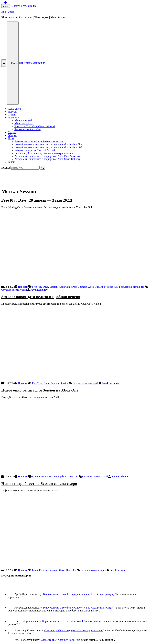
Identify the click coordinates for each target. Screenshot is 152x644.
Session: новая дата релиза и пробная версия (41, 297)
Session (54, 287)
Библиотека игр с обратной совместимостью (39, 141)
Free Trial (37, 383)
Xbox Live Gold (23, 121)
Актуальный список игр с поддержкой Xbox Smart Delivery (47, 159)
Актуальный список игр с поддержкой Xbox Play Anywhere (47, 156)
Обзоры (12, 135)
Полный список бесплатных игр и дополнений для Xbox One (48, 144)
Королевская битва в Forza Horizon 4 (63, 621)
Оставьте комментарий (14, 290)
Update (62, 477)
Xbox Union (8, 12)
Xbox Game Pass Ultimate (73, 287)
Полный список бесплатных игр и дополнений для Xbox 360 (48, 147)
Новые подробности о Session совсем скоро (39, 483)
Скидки (12, 132)
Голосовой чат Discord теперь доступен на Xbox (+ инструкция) (79, 594)
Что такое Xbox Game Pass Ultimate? (35, 126)
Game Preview (51, 383)
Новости (13, 112)
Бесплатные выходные (131, 287)
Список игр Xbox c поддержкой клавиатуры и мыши (44, 153)
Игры (11, 138)
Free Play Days (40, 287)
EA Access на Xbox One (27, 129)
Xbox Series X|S (109, 287)
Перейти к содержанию (24, 6)
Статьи (12, 115)
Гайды (11, 162)
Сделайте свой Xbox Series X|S (58, 640)
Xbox (61, 570)
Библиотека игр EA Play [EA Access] (35, 150)
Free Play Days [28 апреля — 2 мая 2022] (37, 200)
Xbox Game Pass (23, 123)
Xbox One (94, 287)
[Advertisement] (76, 177)
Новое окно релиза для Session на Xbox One (40, 390)
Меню (6, 6)
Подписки (13, 118)
